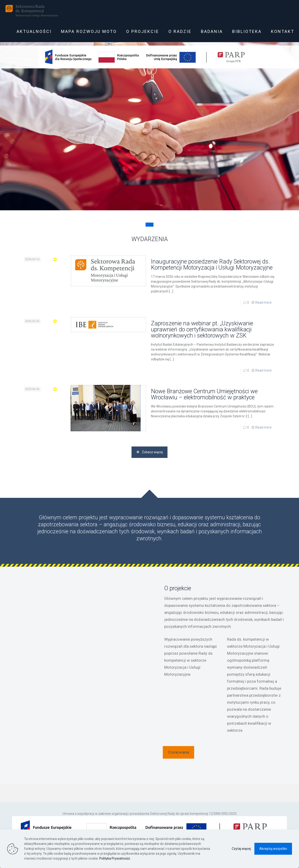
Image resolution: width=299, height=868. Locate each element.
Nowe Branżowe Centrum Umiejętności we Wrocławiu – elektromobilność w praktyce (204, 394)
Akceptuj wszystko (273, 849)
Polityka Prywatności (115, 858)
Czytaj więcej (241, 849)
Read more (263, 302)
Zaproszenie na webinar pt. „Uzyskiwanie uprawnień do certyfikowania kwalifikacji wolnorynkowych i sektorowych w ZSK (202, 329)
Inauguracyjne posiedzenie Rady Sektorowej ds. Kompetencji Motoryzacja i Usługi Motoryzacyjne (212, 265)
